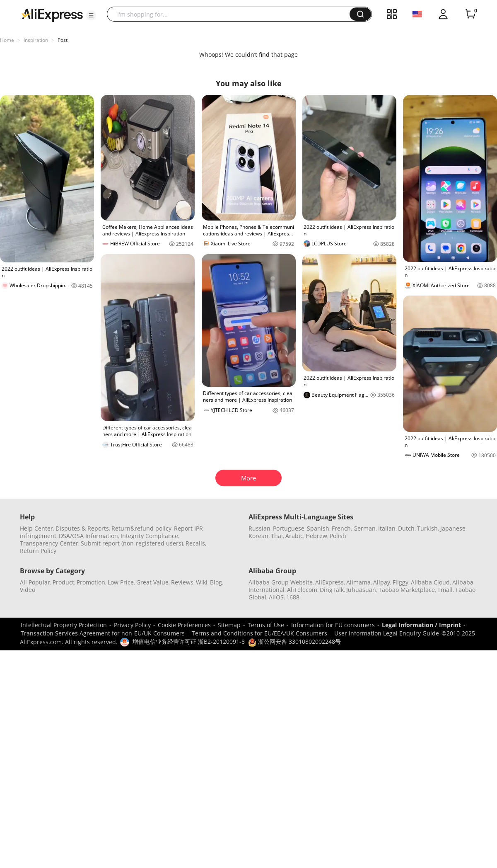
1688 (293, 597)
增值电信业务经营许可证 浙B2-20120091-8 (189, 641)
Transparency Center (49, 543)
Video (28, 590)
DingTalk (332, 590)
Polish (338, 536)
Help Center (36, 528)
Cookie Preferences (184, 625)
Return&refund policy (141, 528)
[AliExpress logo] (52, 15)
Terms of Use (266, 625)
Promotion (91, 582)
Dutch (406, 528)
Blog (216, 582)
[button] (91, 15)
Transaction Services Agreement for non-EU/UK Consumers (103, 633)
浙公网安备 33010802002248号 (294, 641)
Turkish (427, 528)
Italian (387, 528)
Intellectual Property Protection (64, 625)
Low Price (121, 582)
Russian (259, 528)
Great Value (152, 582)
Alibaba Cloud (430, 582)
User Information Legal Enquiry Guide (387, 633)
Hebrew (316, 536)
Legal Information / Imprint (421, 625)
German (364, 528)
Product (63, 582)
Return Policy (38, 551)
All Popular (35, 582)
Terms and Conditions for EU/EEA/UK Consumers (259, 633)
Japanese (453, 528)
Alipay (382, 582)
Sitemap (229, 625)
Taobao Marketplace (407, 590)
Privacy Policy (132, 625)
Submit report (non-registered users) (132, 543)
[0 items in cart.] (470, 14)
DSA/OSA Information (88, 536)
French (341, 528)
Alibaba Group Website (281, 582)
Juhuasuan (361, 590)
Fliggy (400, 582)
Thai (277, 536)
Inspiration (36, 40)
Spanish (318, 528)
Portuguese (289, 528)
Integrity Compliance (149, 536)
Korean (258, 536)
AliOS (276, 597)
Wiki (202, 582)
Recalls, (196, 543)
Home (7, 40)
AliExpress (329, 582)
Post (63, 40)
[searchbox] (231, 14)
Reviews (182, 582)
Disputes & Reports (82, 528)
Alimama (358, 582)
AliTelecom (302, 590)
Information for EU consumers (333, 625)
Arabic (294, 536)
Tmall (445, 590)
